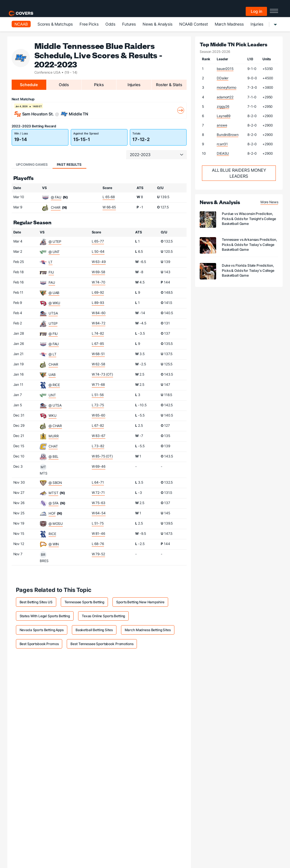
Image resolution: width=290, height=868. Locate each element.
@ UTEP (55, 242)
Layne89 (224, 116)
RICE (52, 534)
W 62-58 (98, 364)
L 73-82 (98, 446)
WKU (53, 416)
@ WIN (54, 544)
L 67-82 (98, 425)
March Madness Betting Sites (148, 630)
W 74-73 (102, 374)
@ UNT (54, 252)
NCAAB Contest (194, 24)
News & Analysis (157, 24)
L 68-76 (98, 544)
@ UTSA (55, 405)
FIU (51, 272)
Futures (129, 24)
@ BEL (54, 456)
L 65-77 (98, 241)
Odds (110, 24)
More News (269, 202)
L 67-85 (98, 344)
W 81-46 (98, 534)
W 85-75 (102, 456)
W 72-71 (98, 493)
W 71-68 (98, 385)
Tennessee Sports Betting (85, 602)
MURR (54, 436)
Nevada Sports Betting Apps (42, 630)
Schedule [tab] (29, 85)
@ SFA (54, 503)
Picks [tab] (99, 85)
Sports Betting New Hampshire (140, 602)
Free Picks (89, 24)
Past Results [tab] (69, 164)
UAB (52, 375)
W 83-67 (99, 436)
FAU (52, 282)
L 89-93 (98, 303)
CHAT (53, 446)
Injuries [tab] (134, 85)
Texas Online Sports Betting (103, 616)
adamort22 (225, 97)
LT (51, 262)
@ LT (52, 354)
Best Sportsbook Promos (39, 644)
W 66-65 (109, 207)
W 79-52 (98, 554)
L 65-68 (109, 197)
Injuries (257, 24)
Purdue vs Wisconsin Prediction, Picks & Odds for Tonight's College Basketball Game (249, 218)
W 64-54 (99, 513)
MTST (53, 493)
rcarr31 (222, 144)
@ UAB (54, 293)
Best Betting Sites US (36, 602)
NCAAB (21, 24)
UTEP (53, 323)
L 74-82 (98, 333)
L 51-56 (98, 395)
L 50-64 (98, 251)
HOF (52, 513)
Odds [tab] (64, 85)
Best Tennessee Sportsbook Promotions (102, 644)
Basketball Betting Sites (94, 630)
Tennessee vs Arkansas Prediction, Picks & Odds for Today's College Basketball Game (249, 244)
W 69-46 (99, 466)
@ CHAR (55, 426)
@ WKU (54, 303)
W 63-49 (99, 262)
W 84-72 (99, 323)
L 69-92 (98, 292)
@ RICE (54, 385)
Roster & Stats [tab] (169, 85)
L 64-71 (98, 482)
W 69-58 (98, 272)
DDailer (223, 78)
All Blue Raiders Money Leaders (239, 173)
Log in (256, 11)
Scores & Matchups (55, 24)
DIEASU (223, 153)
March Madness (229, 24)
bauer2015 (225, 69)
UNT (52, 395)
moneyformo (227, 87)
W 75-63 (99, 503)
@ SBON (55, 483)
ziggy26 (223, 106)
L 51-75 (98, 523)
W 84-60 (99, 313)
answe (222, 125)
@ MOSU (56, 524)
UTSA (53, 313)
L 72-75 (98, 405)
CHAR (56, 207)
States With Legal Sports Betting (45, 616)
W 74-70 (99, 282)
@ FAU (56, 197)
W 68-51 (98, 354)
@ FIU (53, 334)
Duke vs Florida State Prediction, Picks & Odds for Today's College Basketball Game (248, 270)
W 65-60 (99, 415)
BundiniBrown (228, 135)
